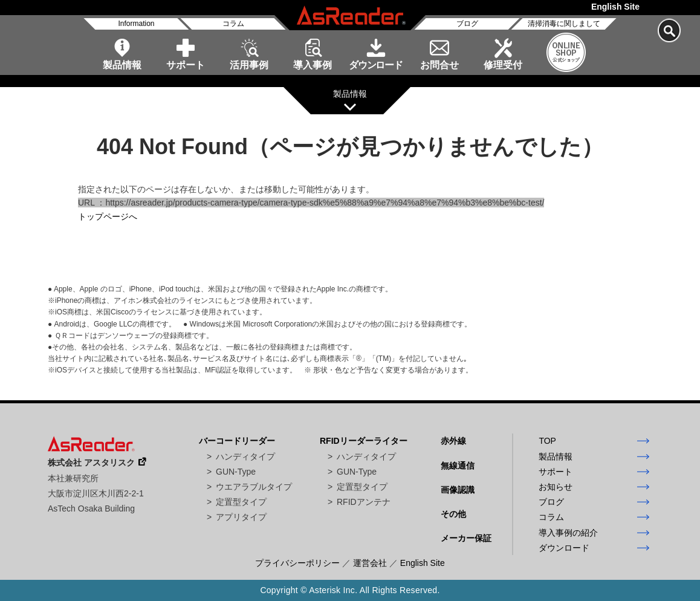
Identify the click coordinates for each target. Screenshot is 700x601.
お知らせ (556, 487)
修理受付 (503, 65)
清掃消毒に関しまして (564, 24)
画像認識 (458, 490)
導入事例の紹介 (568, 533)
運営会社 (370, 563)
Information (136, 24)
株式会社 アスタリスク (91, 463)
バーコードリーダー (237, 441)
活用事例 (249, 65)
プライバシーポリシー (297, 563)
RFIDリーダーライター (364, 441)
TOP (547, 441)
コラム (233, 24)
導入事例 (313, 65)
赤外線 (453, 441)
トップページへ (108, 216)
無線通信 (458, 466)
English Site (615, 7)
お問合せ (439, 65)
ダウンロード (376, 65)
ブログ (467, 24)
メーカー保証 (466, 538)
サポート (186, 65)
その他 (453, 514)
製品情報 (122, 65)
